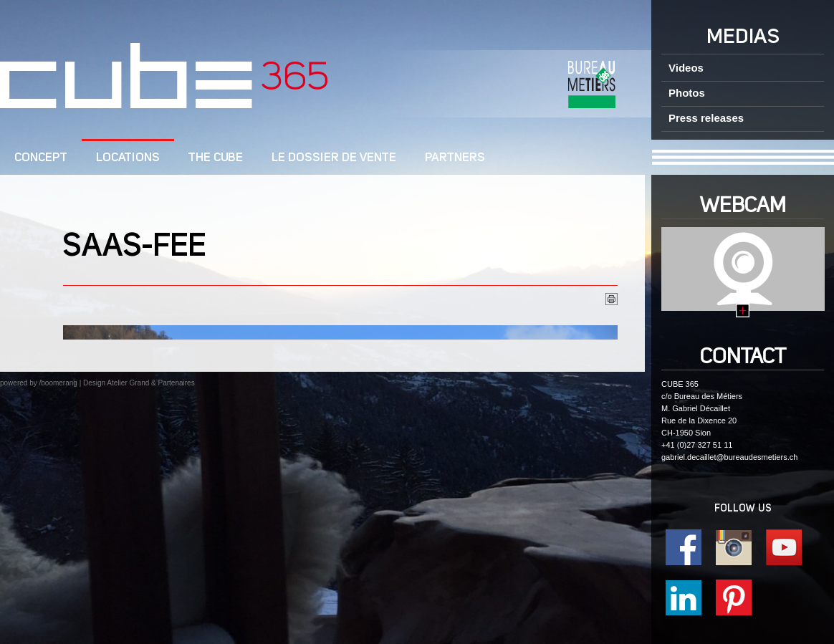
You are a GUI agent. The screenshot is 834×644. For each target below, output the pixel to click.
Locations (128, 158)
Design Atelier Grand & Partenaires (139, 383)
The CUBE (216, 158)
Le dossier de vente (334, 158)
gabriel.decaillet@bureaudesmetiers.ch (729, 457)
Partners (455, 158)
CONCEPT (41, 158)
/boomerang (58, 383)
